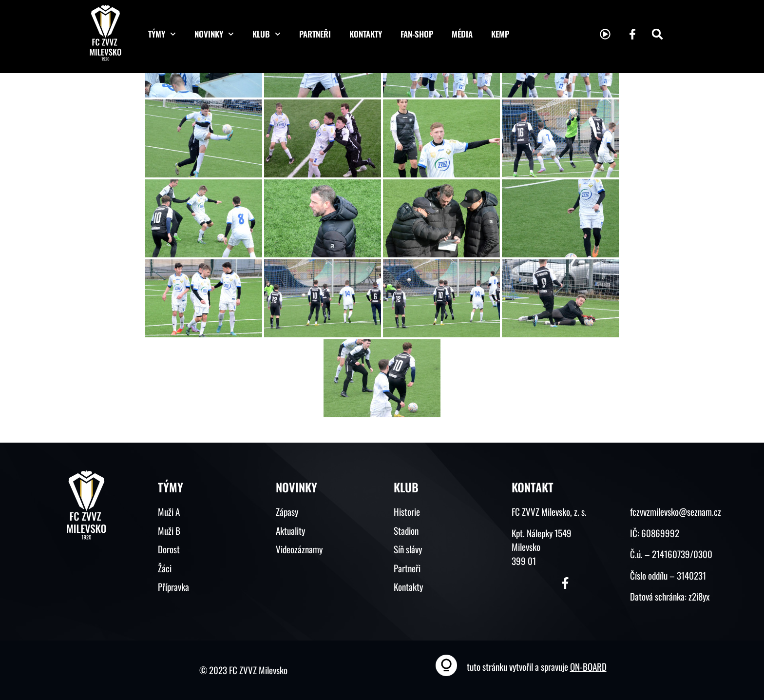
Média (462, 34)
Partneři (315, 34)
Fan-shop (417, 34)
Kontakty (366, 34)
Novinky (214, 34)
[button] (657, 34)
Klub (267, 34)
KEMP (500, 34)
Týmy (162, 34)
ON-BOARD (588, 666)
